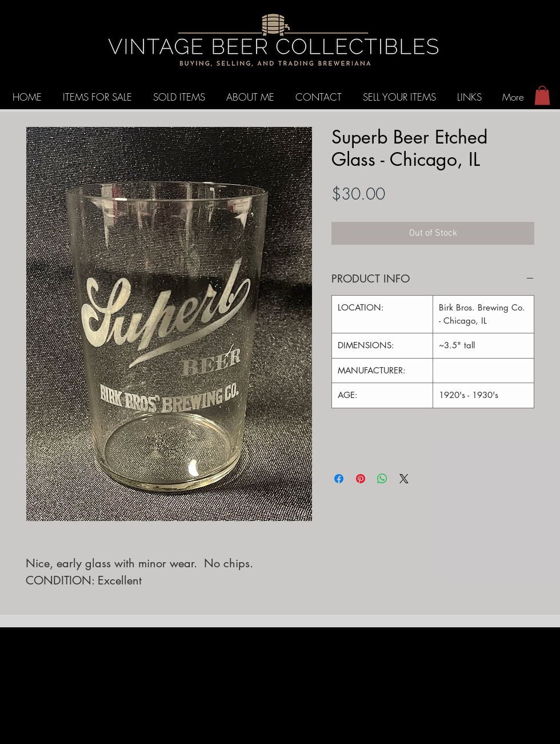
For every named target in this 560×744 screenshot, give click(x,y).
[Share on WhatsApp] (382, 479)
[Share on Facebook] (339, 479)
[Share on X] (404, 479)
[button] (542, 95)
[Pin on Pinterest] (361, 479)
